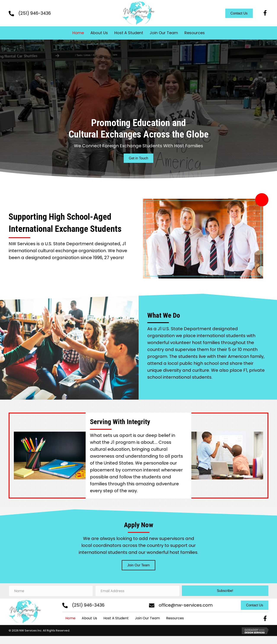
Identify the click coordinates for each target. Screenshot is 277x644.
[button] (265, 13)
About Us (89, 618)
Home (70, 618)
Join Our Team (147, 618)
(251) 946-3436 (35, 13)
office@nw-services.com (186, 605)
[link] (78, 33)
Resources (175, 618)
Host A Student (116, 618)
